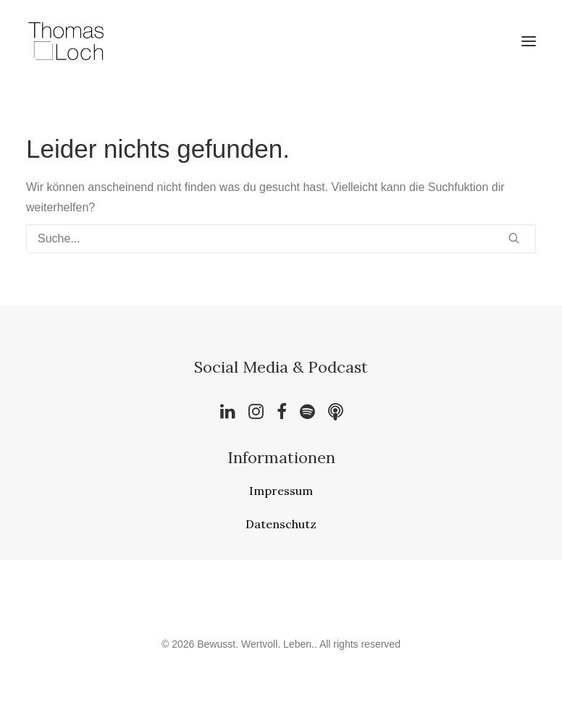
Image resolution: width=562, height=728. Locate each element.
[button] (529, 41)
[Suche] (281, 239)
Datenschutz (281, 524)
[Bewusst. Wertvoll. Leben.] (66, 41)
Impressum (281, 491)
